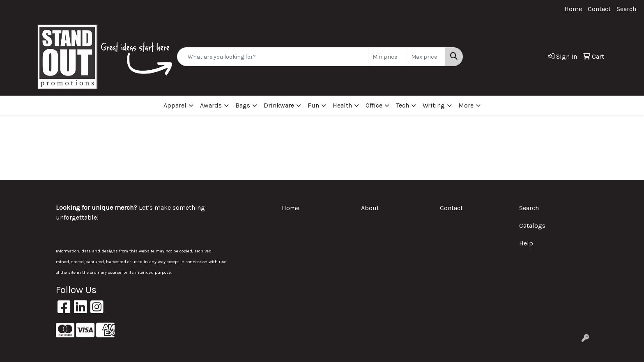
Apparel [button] (175, 105)
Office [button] (374, 105)
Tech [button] (402, 105)
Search (626, 9)
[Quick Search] (273, 57)
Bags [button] (243, 105)
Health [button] (342, 105)
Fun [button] (313, 105)
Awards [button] (211, 105)
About (370, 208)
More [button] (466, 105)
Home (573, 9)
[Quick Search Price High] (426, 57)
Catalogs (532, 226)
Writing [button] (434, 105)
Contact (599, 9)
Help (526, 243)
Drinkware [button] (279, 105)
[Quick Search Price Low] (388, 57)
